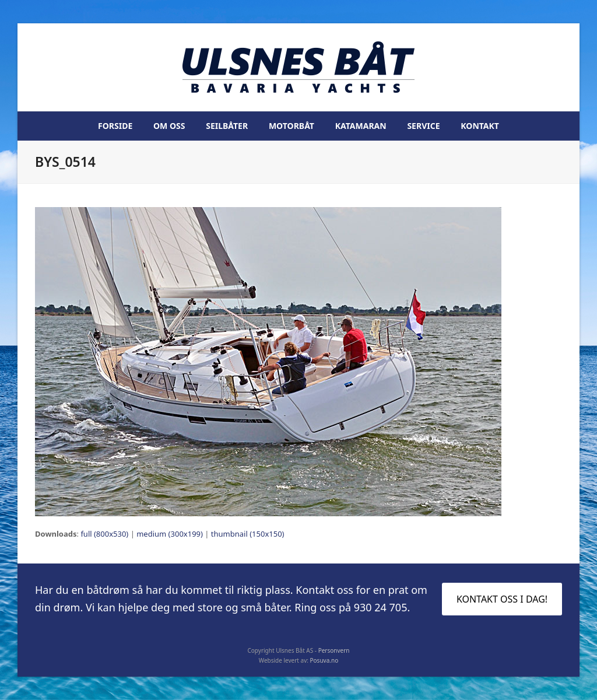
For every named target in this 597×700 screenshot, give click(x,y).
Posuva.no (324, 660)
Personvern (334, 650)
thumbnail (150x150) (248, 534)
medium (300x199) (170, 534)
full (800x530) (104, 534)
